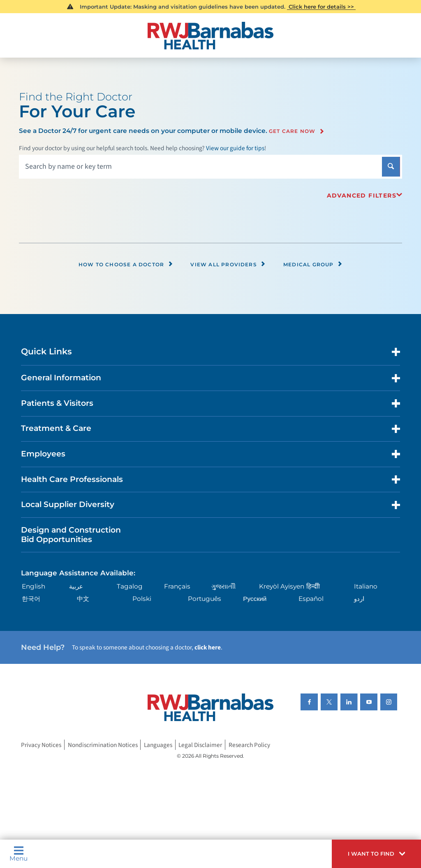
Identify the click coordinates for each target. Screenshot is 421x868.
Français (177, 586)
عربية (76, 586)
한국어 (31, 599)
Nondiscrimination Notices (103, 745)
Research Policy (249, 745)
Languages (158, 745)
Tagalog (130, 586)
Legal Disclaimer (200, 745)
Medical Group (313, 264)
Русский (255, 599)
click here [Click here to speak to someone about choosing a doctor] (208, 647)
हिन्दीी (313, 586)
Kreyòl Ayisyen (282, 586)
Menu (19, 854)
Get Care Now (292, 131)
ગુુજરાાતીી (223, 586)
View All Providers (228, 264)
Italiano (366, 586)
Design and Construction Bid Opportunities (71, 535)
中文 (83, 599)
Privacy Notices (41, 745)
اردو (359, 599)
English (34, 586)
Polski (142, 599)
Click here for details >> (321, 7)
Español (311, 599)
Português (205, 599)
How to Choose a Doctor (126, 264)
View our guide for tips (235, 148)
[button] (376, 854)
